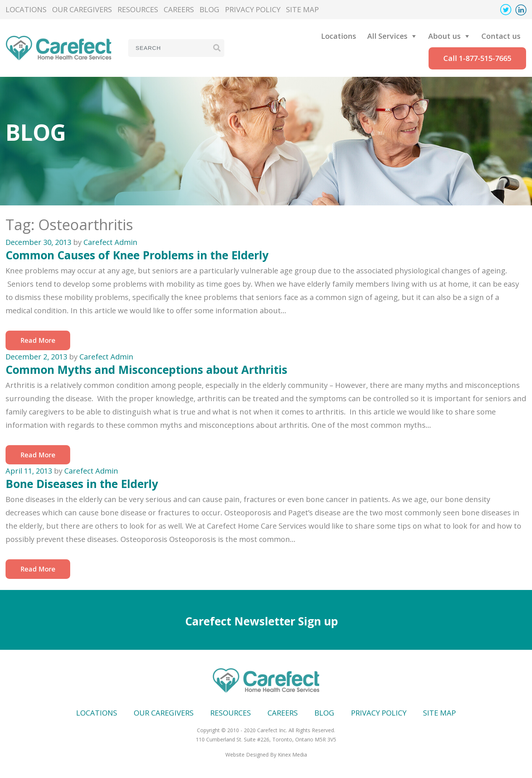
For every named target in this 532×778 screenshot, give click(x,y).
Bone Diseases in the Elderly (82, 484)
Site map (302, 9)
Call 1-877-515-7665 (477, 58)
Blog (209, 9)
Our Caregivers (82, 9)
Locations (26, 9)
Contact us (501, 36)
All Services (387, 36)
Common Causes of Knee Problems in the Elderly (137, 255)
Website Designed (247, 755)
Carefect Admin (110, 242)
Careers (179, 9)
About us (444, 36)
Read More (38, 340)
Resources (138, 9)
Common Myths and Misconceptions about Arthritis (146, 370)
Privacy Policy (253, 9)
